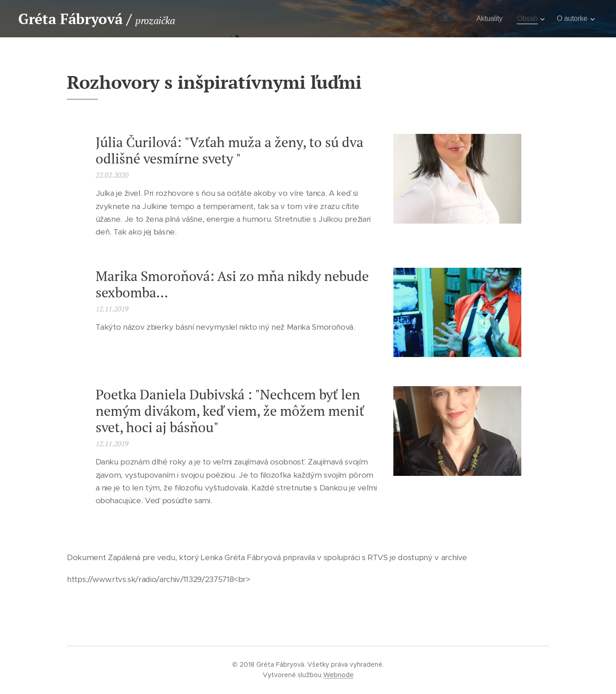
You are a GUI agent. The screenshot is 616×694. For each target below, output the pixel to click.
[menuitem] (487, 19)
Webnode (339, 675)
